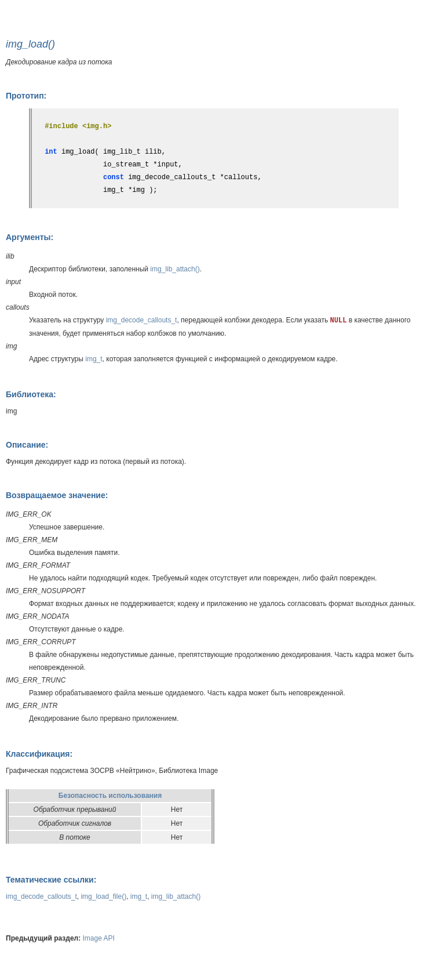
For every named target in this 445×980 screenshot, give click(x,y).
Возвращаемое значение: (57, 495)
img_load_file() (103, 896)
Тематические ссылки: (51, 880)
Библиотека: (31, 394)
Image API (99, 938)
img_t (94, 359)
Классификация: (39, 754)
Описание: (27, 445)
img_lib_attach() (175, 269)
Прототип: (26, 96)
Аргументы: (30, 237)
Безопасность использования (110, 796)
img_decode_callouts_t (142, 320)
